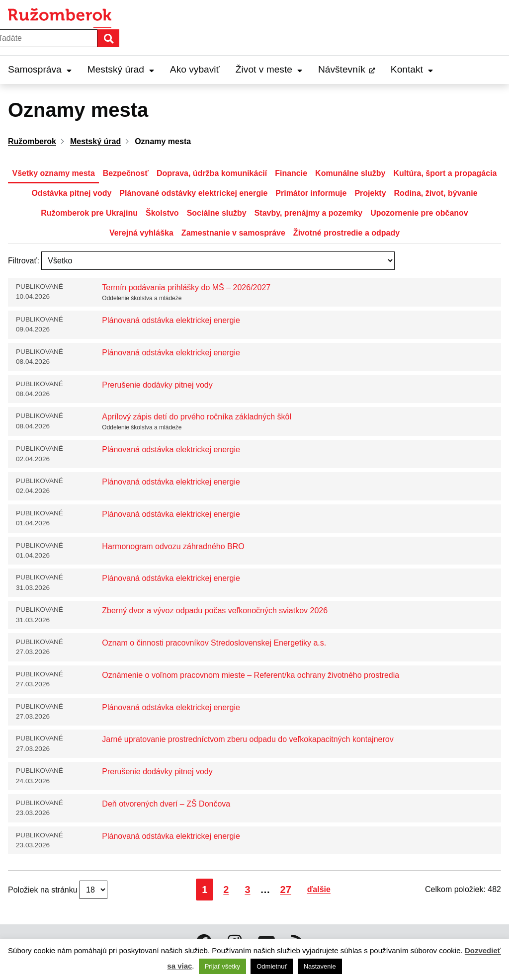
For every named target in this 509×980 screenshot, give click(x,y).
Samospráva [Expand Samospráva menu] (40, 69)
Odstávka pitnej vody (71, 193)
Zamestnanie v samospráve (233, 233)
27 (289, 889)
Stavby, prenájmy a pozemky (309, 213)
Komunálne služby (350, 173)
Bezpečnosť (126, 173)
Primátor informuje (311, 193)
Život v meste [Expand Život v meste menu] (269, 69)
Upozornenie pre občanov (419, 213)
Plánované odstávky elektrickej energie (193, 193)
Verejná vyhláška (141, 233)
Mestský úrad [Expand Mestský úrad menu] (121, 69)
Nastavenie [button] (320, 966)
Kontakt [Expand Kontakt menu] (412, 69)
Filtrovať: (24, 261)
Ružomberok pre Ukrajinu (89, 213)
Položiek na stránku (44, 890)
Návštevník (342, 69)
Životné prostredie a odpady (346, 233)
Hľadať (119, 38)
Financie (291, 173)
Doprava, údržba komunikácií (212, 173)
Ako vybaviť (195, 69)
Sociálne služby (217, 213)
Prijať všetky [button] (222, 966)
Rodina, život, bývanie (436, 193)
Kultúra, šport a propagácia (445, 173)
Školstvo (162, 213)
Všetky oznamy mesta (53, 173)
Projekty (370, 193)
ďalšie (319, 889)
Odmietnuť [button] (272, 966)
